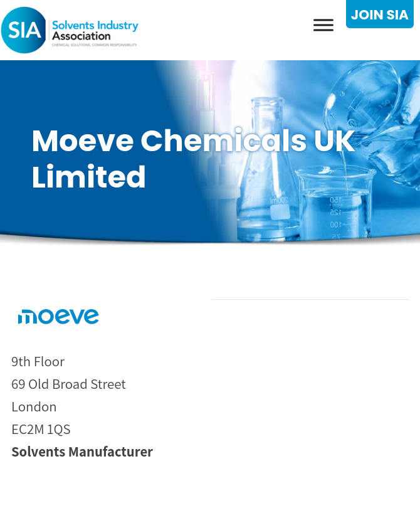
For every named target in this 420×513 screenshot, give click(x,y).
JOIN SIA (380, 15)
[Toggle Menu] (323, 25)
